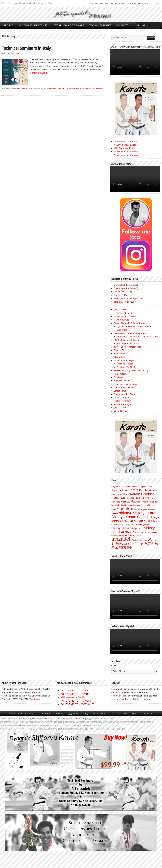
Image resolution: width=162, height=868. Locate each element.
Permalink (99, 89)
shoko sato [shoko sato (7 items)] (146, 532)
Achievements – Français (126, 152)
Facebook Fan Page (124, 360)
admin (16, 53)
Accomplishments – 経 (33, 25)
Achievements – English (126, 141)
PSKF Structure (122, 320)
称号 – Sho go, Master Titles (128, 347)
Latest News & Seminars (68, 25)
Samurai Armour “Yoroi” (128, 343)
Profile (8, 25)
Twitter (109, 3)
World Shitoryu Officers (125, 316)
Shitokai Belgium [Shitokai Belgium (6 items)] (140, 510)
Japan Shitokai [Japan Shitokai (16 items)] (120, 490)
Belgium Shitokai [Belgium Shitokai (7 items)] (118, 487)
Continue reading (40, 73)
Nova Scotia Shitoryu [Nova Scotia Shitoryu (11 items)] (122, 505)
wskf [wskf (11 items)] (126, 544)
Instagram (131, 3)
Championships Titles (124, 288)
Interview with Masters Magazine (130, 333)
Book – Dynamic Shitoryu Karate (130, 323)
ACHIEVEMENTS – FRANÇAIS (76, 701)
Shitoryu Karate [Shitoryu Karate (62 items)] (146, 513)
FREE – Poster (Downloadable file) (131, 370)
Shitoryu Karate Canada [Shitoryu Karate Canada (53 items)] (131, 517)
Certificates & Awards (124, 285)
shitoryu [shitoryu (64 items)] (126, 513)
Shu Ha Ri (119, 350)
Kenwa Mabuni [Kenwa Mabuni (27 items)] (130, 501)
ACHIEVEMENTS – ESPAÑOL (76, 694)
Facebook (143, 3)
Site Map (118, 377)
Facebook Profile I (125, 364)
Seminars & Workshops (30, 89)
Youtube (119, 3)
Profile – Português (123, 404)
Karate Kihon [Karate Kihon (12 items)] (123, 494)
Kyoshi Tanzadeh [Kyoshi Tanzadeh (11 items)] (150, 502)
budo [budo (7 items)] (128, 487)
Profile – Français (122, 401)
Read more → (36, 699)
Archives (114, 666)
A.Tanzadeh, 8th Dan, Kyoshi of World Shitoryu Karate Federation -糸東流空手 (57, 719)
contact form (117, 692)
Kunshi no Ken (121, 354)
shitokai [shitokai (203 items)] (125, 509)
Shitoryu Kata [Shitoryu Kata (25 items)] (120, 528)
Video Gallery (96, 3)
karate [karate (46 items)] (134, 490)
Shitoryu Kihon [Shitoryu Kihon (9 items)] (136, 528)
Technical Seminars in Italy (26, 48)
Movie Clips (120, 357)
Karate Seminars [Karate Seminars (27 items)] (123, 498)
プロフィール (156, 3)
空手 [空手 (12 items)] (132, 544)
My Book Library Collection (127, 340)
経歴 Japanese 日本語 (125, 148)
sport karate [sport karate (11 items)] (137, 536)
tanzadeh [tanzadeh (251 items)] (122, 539)
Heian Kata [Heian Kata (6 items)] (152, 487)
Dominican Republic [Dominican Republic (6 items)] (139, 487)
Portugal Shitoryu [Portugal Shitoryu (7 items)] (140, 505)
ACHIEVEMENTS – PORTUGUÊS (78, 704)
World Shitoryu (89, 89)
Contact (122, 25)
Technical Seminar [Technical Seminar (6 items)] (140, 540)
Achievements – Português (127, 155)
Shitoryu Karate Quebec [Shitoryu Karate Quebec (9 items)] (139, 524)
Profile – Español (122, 398)
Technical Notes (100, 25)
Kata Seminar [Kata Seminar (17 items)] (142, 498)
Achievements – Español (126, 145)
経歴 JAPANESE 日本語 (72, 697)
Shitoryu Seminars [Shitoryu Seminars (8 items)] (133, 532)
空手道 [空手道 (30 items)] (139, 544)
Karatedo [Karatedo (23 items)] (145, 490)
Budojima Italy (52, 89)
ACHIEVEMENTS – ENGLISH (75, 691)
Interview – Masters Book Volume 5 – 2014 (137, 337)
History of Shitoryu (123, 313)
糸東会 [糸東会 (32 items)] (149, 544)
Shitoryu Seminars (75, 89)
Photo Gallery (121, 374)
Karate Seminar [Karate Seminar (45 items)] (142, 494)
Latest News (16, 89)
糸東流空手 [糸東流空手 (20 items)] (125, 547)
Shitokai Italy (63, 89)
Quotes (117, 295)
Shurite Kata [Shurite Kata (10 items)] (125, 536)
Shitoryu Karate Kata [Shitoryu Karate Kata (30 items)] (136, 521)
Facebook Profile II (126, 367)
